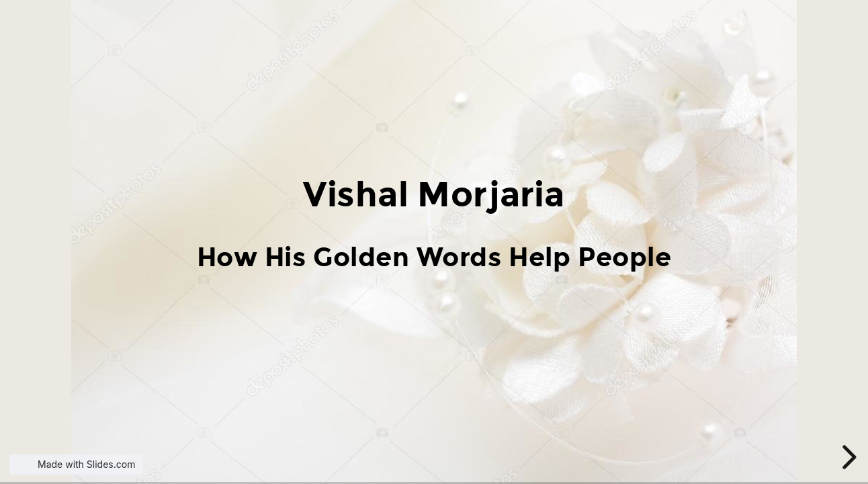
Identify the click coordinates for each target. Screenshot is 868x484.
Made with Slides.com (86, 464)
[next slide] (847, 457)
